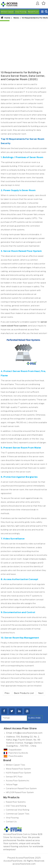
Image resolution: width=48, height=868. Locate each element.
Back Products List (24, 693)
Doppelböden (13, 750)
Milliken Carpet (7, 12)
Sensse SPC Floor (14, 777)
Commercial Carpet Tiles (18, 814)
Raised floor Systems (16, 802)
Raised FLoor (33, 12)
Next (41, 693)
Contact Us (11, 822)
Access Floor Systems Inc (18, 781)
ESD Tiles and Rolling (16, 806)
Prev (7, 693)
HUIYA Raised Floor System (18, 773)
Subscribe (34, 718)
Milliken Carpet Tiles (15, 765)
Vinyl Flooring (21, 12)
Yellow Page (12, 785)
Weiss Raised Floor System (18, 769)
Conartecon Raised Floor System (21, 789)
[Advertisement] (24, 46)
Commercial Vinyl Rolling (18, 810)
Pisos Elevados (13, 756)
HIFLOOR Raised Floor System (20, 793)
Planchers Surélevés (16, 753)
